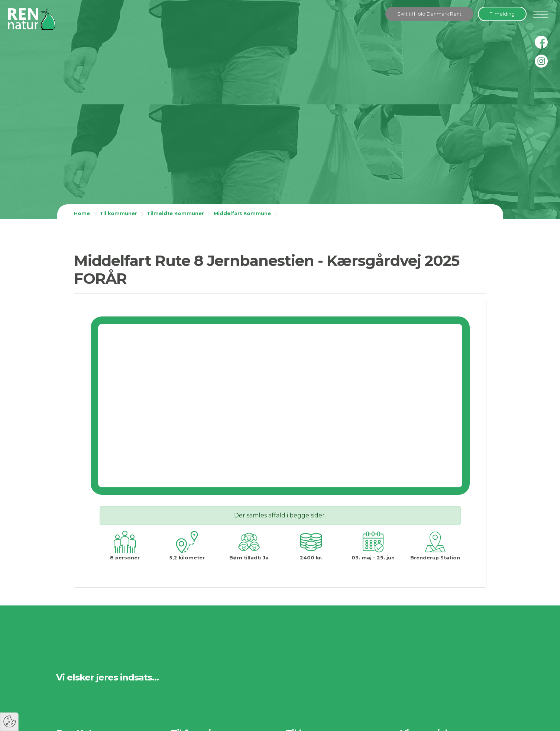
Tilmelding (502, 14)
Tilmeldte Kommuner (175, 213)
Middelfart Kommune (242, 213)
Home (82, 213)
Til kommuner (118, 213)
